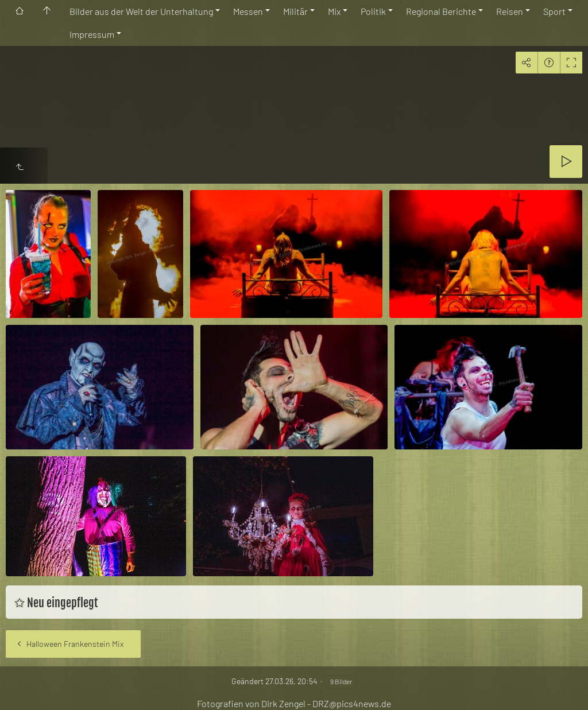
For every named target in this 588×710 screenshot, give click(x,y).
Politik (373, 11)
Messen (248, 11)
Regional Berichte (441, 11)
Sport (554, 11)
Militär (295, 11)
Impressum (92, 34)
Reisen (510, 11)
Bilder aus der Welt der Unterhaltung (141, 11)
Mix (334, 11)
